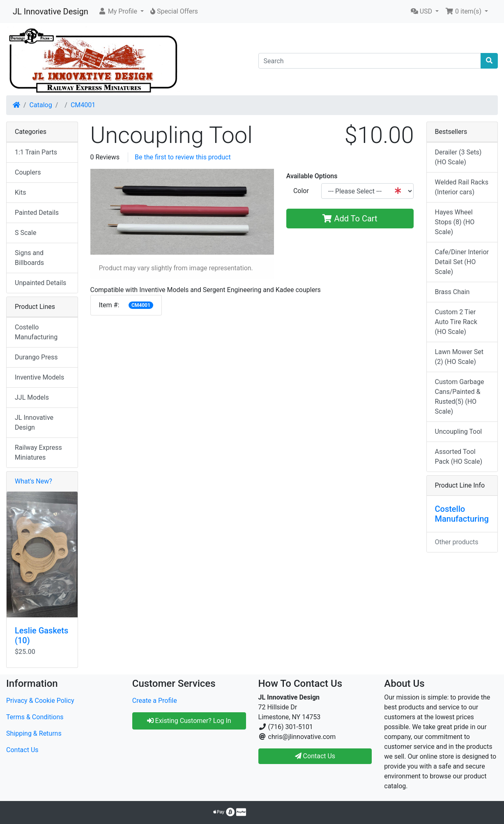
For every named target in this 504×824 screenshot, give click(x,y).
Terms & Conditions (35, 717)
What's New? (33, 481)
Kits (20, 192)
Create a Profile (155, 701)
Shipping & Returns (34, 733)
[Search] (370, 61)
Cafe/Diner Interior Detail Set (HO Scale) (462, 262)
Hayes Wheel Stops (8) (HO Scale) (455, 222)
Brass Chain (452, 292)
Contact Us (22, 750)
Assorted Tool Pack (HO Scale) (459, 457)
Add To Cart (350, 219)
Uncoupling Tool (459, 432)
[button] (121, 12)
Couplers (28, 172)
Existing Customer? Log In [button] (189, 721)
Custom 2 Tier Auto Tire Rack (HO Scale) (456, 322)
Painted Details (37, 213)
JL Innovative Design (51, 12)
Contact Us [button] (315, 756)
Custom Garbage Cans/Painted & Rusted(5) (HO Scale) (460, 397)
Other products (457, 542)
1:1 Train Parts (36, 152)
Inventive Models (39, 377)
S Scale (25, 233)
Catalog (41, 105)
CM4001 (83, 105)
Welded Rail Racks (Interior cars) (462, 187)
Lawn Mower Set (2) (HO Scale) (459, 357)
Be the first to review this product (183, 157)
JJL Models (32, 397)
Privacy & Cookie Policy (40, 701)
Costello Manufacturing (36, 332)
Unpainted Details (40, 283)
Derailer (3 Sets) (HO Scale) (458, 157)
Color (301, 191)
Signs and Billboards (29, 258)
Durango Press (36, 357)
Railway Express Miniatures (38, 452)
